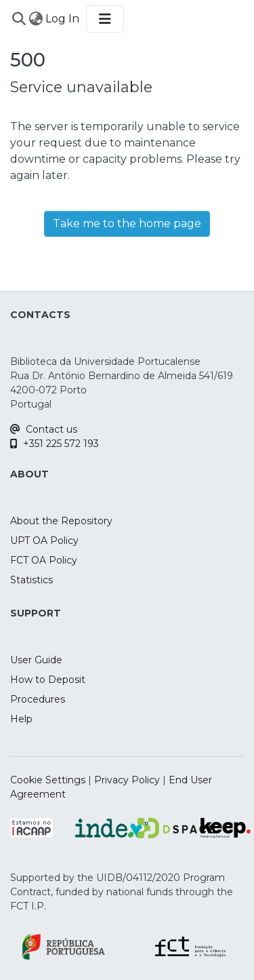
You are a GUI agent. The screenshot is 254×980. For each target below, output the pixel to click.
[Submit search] (19, 19)
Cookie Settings (48, 780)
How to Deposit (48, 680)
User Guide (36, 660)
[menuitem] (36, 19)
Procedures (38, 699)
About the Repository (61, 521)
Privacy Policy (127, 780)
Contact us (44, 429)
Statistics (31, 580)
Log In (63, 19)
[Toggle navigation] (105, 19)
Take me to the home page (127, 223)
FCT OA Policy (44, 560)
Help (21, 719)
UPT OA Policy (44, 541)
